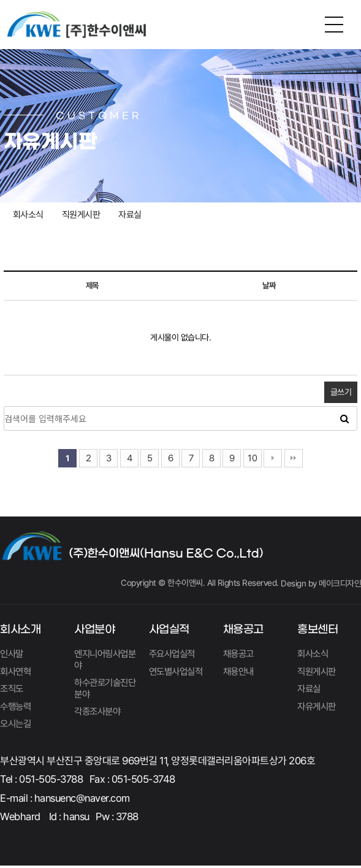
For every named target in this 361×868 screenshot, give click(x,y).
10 (252, 458)
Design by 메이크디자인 (321, 583)
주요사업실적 (174, 654)
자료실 (130, 215)
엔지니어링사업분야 (103, 660)
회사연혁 (17, 672)
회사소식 (28, 215)
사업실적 (169, 630)
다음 (273, 458)
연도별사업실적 (178, 672)
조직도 (13, 690)
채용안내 (240, 672)
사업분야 (94, 630)
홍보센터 (317, 630)
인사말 (13, 654)
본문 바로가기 (0, 0)
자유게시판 (318, 708)
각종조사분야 (99, 714)
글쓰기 (341, 392)
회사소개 (20, 630)
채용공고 (243, 630)
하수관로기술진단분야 (103, 690)
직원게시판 (81, 215)
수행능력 (17, 708)
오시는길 (17, 726)
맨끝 (294, 458)
